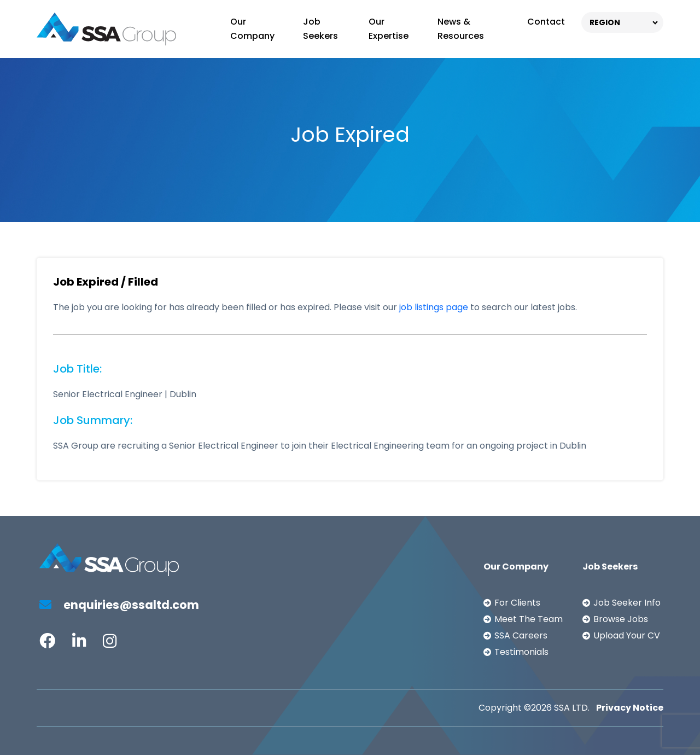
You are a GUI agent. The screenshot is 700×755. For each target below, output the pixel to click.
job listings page (434, 307)
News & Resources (461, 29)
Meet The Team (529, 619)
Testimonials (521, 652)
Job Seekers (320, 29)
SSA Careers (521, 635)
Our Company (252, 29)
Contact (546, 22)
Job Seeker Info (627, 603)
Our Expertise (389, 29)
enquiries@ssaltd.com (119, 605)
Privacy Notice (630, 708)
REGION (605, 22)
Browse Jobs (621, 619)
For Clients (517, 603)
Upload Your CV (627, 635)
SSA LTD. (572, 708)
